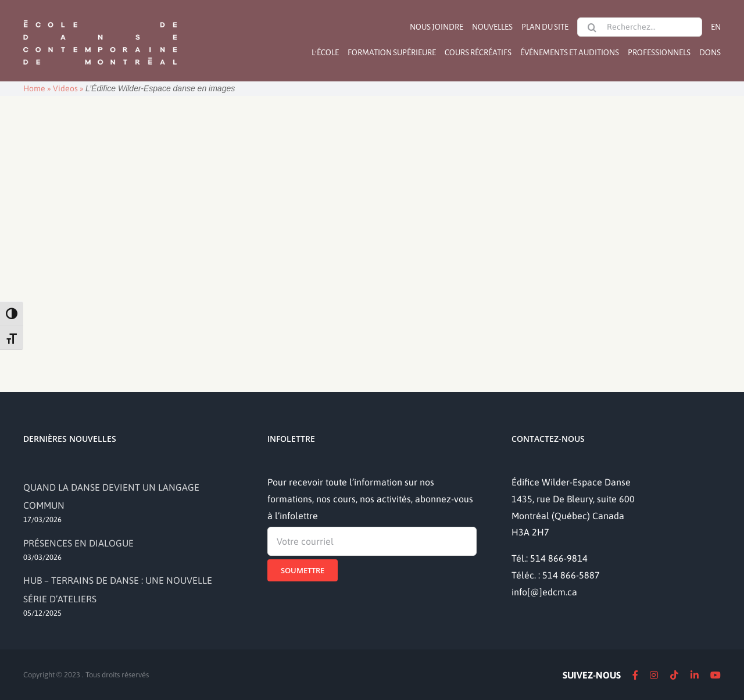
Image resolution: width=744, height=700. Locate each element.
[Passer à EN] (716, 27)
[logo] (100, 19)
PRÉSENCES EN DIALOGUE (78, 543)
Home (34, 88)
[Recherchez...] (640, 27)
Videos (65, 88)
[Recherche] (592, 27)
